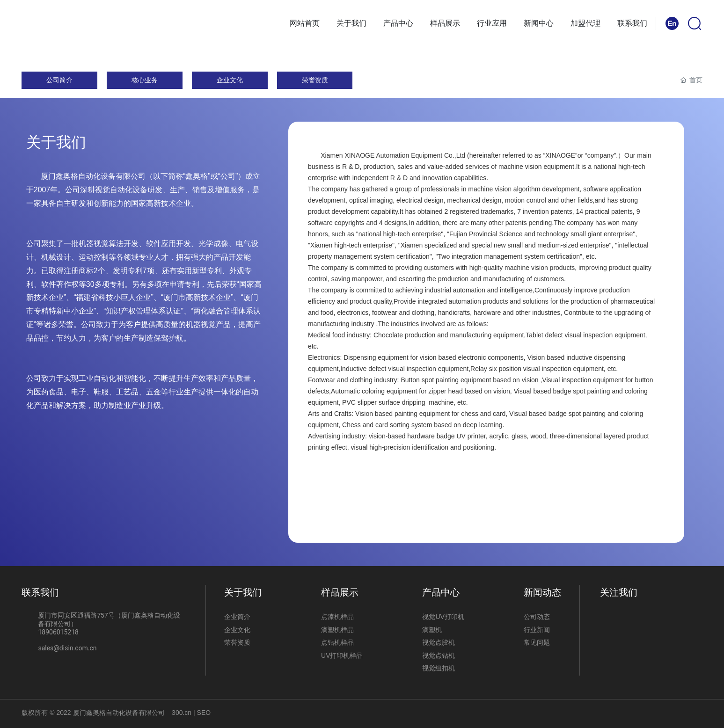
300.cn (182, 713)
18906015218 (58, 632)
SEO (203, 713)
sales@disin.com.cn (67, 648)
